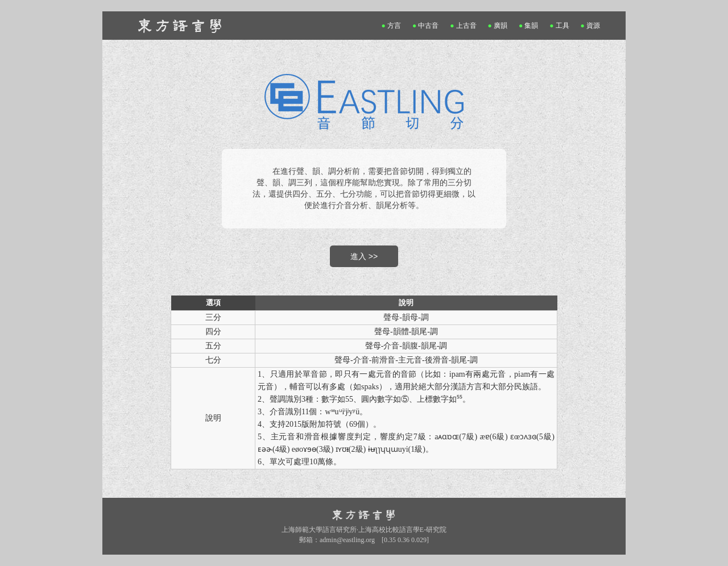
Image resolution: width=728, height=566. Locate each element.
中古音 (426, 26)
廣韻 (498, 26)
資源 (591, 26)
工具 (559, 26)
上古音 (463, 26)
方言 (392, 26)
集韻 (529, 26)
